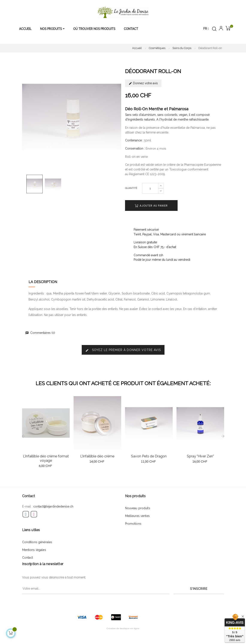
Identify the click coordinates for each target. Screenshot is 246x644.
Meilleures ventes (137, 516)
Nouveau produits (138, 508)
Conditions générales (37, 542)
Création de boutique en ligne (123, 628)
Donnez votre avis (143, 83)
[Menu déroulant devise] (206, 29)
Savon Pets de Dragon (149, 456)
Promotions (133, 524)
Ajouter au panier (151, 206)
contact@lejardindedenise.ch (53, 506)
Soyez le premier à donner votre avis (123, 350)
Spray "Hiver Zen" (200, 456)
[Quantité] (150, 188)
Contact (28, 558)
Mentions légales (34, 550)
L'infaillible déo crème (97, 456)
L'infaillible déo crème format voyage (46, 458)
